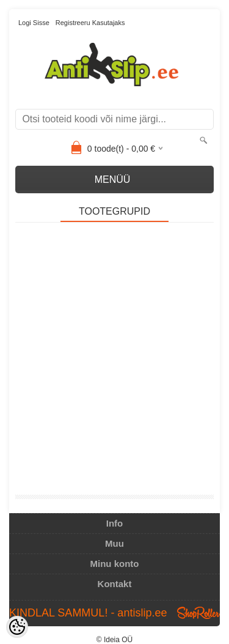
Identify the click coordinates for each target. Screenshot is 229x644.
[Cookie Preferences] (17, 627)
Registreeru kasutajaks (90, 23)
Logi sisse (34, 23)
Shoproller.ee (198, 613)
